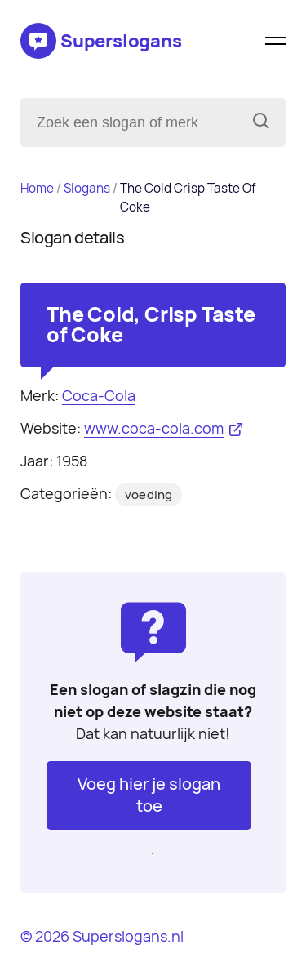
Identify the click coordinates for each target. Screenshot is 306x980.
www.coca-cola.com (154, 428)
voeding (149, 495)
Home (37, 188)
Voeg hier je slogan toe (149, 795)
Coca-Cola (99, 396)
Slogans (87, 188)
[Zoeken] (261, 122)
